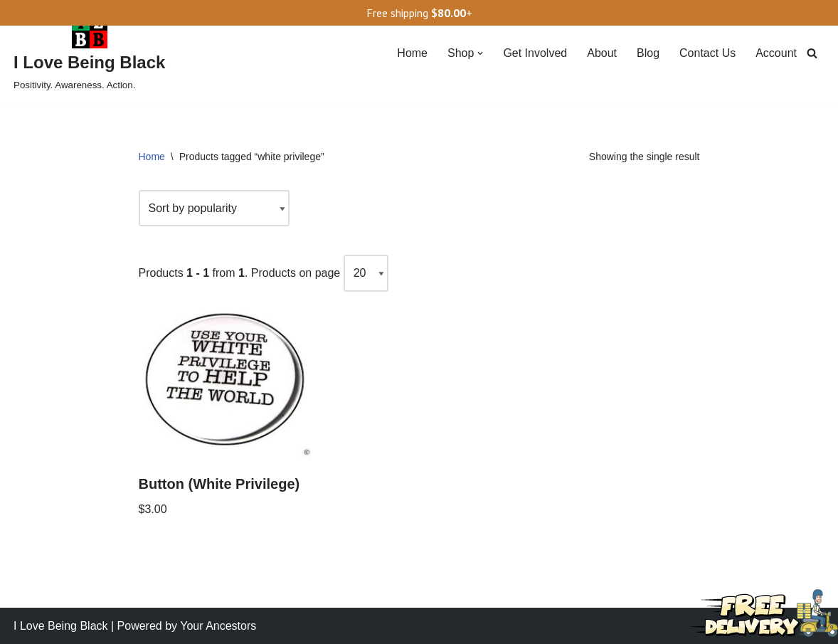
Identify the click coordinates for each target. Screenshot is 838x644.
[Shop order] (214, 208)
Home (412, 53)
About (602, 53)
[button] (480, 53)
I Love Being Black (61, 626)
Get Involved (535, 53)
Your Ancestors (218, 626)
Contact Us (707, 53)
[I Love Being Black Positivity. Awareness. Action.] (89, 53)
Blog (648, 53)
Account (776, 53)
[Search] (812, 53)
